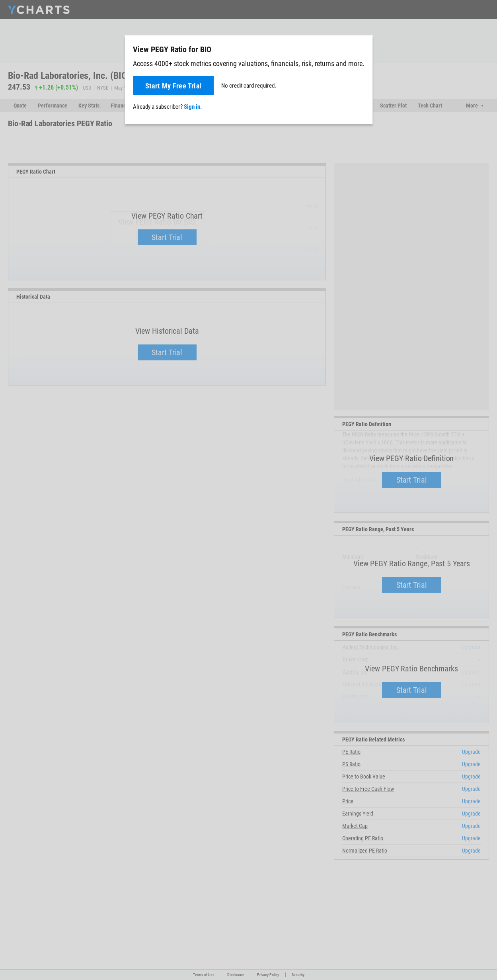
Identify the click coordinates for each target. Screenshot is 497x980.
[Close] (363, 48)
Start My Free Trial (173, 86)
